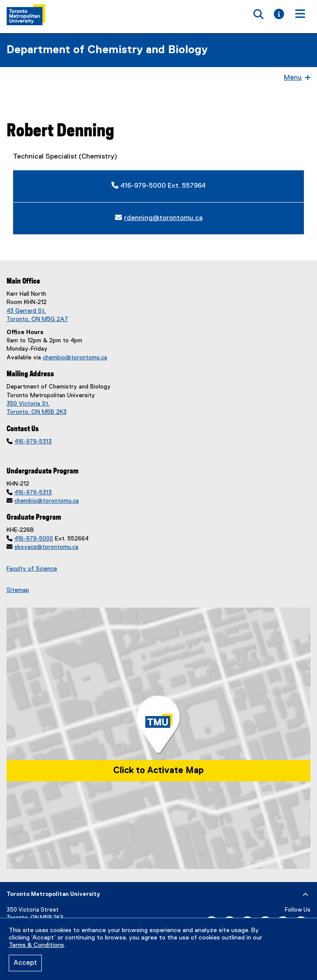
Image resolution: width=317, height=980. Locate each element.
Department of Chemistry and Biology (107, 50)
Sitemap (18, 590)
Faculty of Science (32, 569)
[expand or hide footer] (305, 895)
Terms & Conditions (36, 945)
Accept (25, 963)
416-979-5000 (34, 539)
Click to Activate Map (158, 770)
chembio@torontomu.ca (75, 358)
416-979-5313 (33, 442)
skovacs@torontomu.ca (46, 547)
